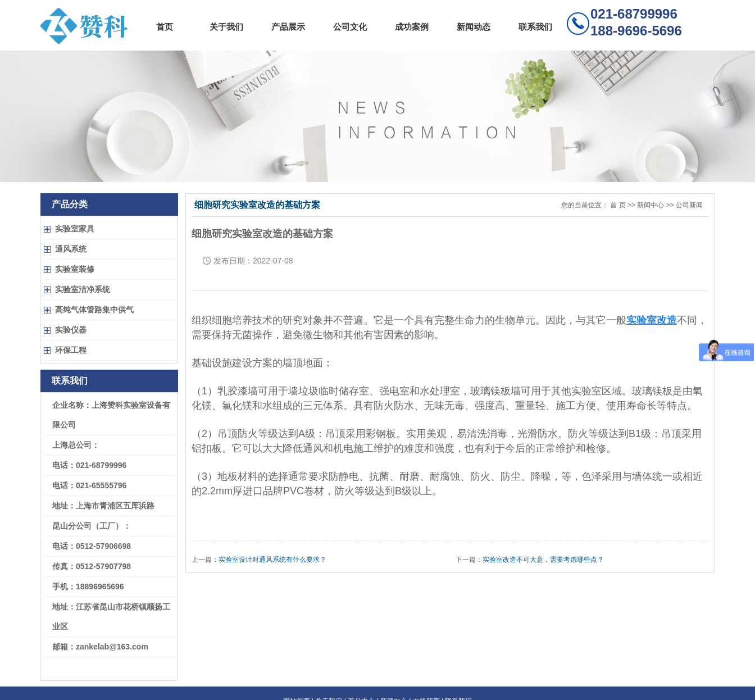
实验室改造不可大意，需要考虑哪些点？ (543, 560)
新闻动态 (474, 27)
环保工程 (71, 350)
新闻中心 (651, 205)
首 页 (618, 205)
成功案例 (412, 27)
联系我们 (535, 27)
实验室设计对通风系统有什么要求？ (272, 560)
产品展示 (288, 27)
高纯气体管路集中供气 (94, 310)
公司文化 (350, 27)
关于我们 (226, 27)
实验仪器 (71, 330)
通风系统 (71, 249)
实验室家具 (75, 229)
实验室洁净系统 (83, 289)
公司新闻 (689, 205)
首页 (165, 27)
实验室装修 (75, 269)
